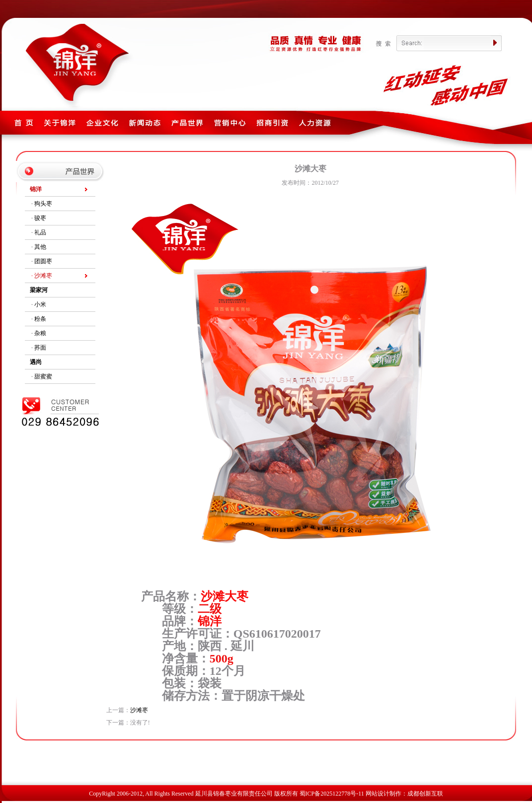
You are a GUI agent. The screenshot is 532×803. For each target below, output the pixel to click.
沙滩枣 (43, 276)
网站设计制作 (383, 794)
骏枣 (40, 218)
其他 (40, 247)
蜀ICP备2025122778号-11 (332, 794)
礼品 (40, 232)
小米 (40, 304)
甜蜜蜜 (43, 376)
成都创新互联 (425, 794)
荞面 (40, 348)
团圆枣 (43, 261)
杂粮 (40, 333)
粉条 (40, 319)
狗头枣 (43, 204)
